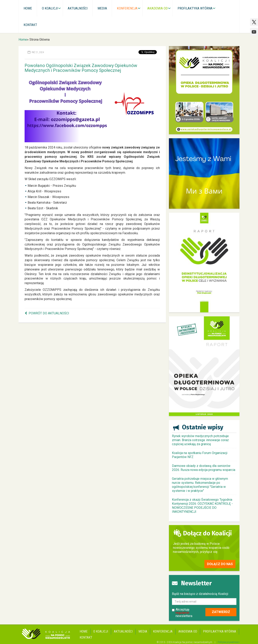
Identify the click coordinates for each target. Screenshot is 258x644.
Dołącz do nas (220, 564)
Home (23, 40)
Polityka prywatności (229, 642)
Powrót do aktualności (49, 313)
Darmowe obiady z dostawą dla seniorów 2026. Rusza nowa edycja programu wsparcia (204, 468)
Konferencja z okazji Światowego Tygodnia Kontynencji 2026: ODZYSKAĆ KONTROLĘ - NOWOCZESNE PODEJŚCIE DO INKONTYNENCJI (202, 506)
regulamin (182, 613)
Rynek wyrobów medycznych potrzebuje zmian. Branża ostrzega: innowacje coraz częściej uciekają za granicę (200, 440)
